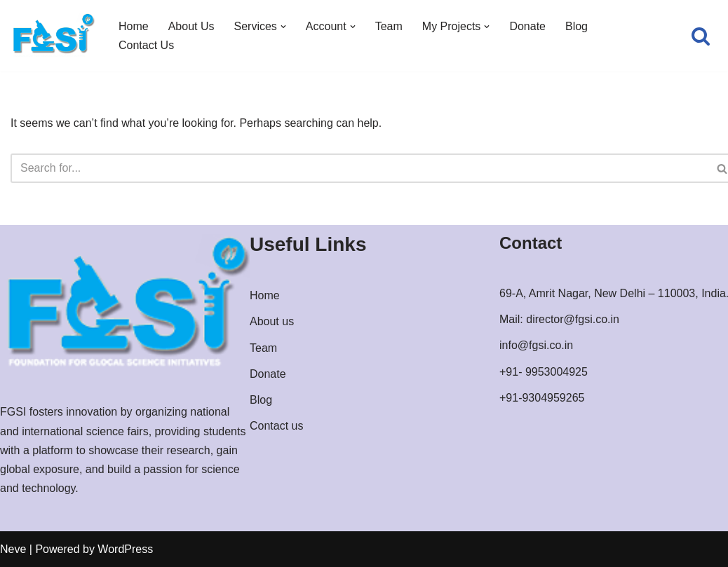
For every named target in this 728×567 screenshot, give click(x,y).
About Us (191, 26)
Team (389, 26)
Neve (13, 549)
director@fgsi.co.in (573, 319)
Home (134, 26)
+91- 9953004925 (544, 372)
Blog (577, 26)
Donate (527, 26)
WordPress (125, 549)
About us (272, 321)
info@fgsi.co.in (536, 345)
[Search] (701, 36)
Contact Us (146, 45)
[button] (283, 27)
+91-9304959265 (542, 398)
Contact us (276, 426)
